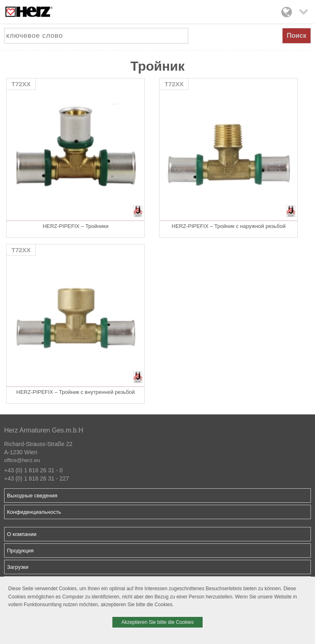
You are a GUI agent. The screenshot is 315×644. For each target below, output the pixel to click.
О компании (22, 534)
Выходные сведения (32, 496)
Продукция (20, 551)
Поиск (297, 36)
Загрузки (18, 567)
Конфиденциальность (34, 512)
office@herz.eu (22, 460)
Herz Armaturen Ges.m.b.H (44, 430)
